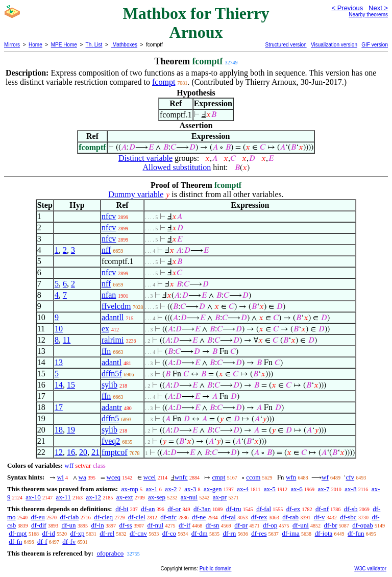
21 (95, 452)
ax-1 (152, 489)
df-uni (301, 525)
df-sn (213, 525)
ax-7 (323, 489)
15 (71, 385)
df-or (174, 509)
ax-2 (171, 489)
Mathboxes (124, 45)
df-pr (241, 525)
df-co (169, 533)
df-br (331, 525)
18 (59, 430)
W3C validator (370, 569)
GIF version (375, 45)
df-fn (15, 542)
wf (325, 477)
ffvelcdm (116, 306)
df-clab (70, 517)
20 (83, 452)
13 (59, 362)
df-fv (69, 542)
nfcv (109, 216)
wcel (150, 477)
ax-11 (64, 497)
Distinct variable (145, 158)
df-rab (290, 517)
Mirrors (12, 45)
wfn (291, 477)
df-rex (259, 517)
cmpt (218, 477)
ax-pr (220, 497)
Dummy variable (136, 194)
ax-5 (270, 489)
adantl (112, 362)
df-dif (39, 525)
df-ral (228, 517)
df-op (270, 525)
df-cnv (138, 533)
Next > (378, 8)
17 (59, 407)
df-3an (202, 509)
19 (71, 430)
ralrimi (113, 340)
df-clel (137, 517)
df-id (48, 533)
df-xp (77, 533)
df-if (185, 525)
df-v (320, 517)
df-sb (351, 509)
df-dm (200, 533)
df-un (68, 525)
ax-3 (190, 489)
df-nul (155, 525)
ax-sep (157, 497)
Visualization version (334, 45)
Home (35, 45)
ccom (253, 477)
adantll (113, 317)
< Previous (347, 8)
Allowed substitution (177, 167)
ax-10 (33, 497)
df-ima (291, 533)
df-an (148, 509)
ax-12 (93, 497)
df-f (42, 542)
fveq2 (111, 441)
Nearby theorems (368, 15)
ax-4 (243, 489)
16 (71, 452)
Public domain (216, 569)
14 (59, 385)
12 (59, 452)
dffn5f (112, 374)
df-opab (362, 525)
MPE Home (64, 45)
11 (67, 340)
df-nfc (168, 517)
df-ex (293, 509)
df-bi (122, 509)
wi (60, 477)
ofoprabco (110, 553)
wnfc (181, 477)
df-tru (234, 509)
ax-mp (130, 489)
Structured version (286, 45)
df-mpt (18, 533)
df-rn (229, 533)
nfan (109, 295)
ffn (106, 351)
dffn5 (110, 418)
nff (106, 250)
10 (59, 329)
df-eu (38, 517)
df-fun (356, 533)
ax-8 (350, 489)
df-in (97, 525)
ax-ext (125, 497)
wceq (114, 477)
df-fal (264, 509)
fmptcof (115, 452)
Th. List (94, 45)
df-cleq (103, 517)
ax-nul (189, 497)
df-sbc (348, 517)
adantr (112, 407)
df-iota (324, 533)
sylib (109, 385)
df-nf (322, 509)
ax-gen (213, 489)
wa (82, 477)
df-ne (199, 517)
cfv (350, 477)
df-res (259, 533)
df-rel (107, 533)
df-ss (125, 525)
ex (105, 329)
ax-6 (297, 489)
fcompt (164, 82)
